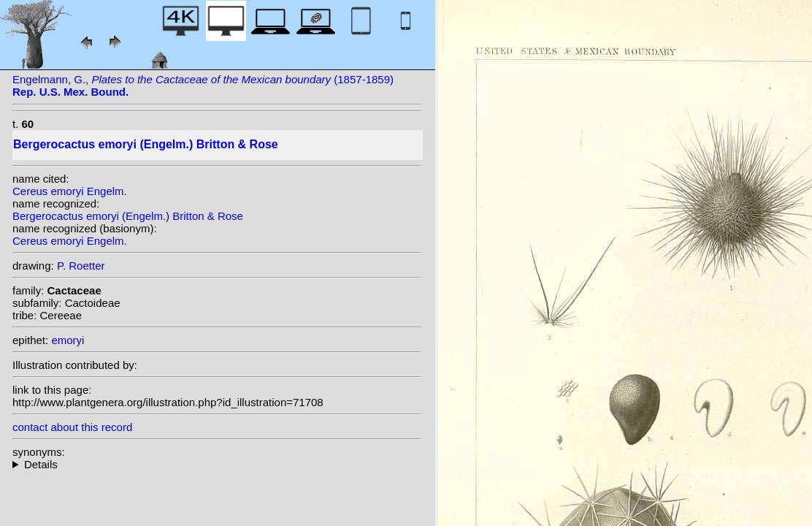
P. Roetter (81, 266)
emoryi (68, 340)
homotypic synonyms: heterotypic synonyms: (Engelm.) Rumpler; (217, 464)
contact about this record (72, 427)
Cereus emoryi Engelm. (70, 191)
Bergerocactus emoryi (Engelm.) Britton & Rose (128, 216)
